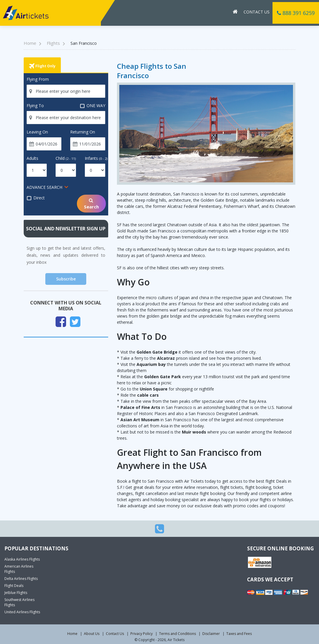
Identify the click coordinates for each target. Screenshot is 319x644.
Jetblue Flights (16, 593)
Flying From (38, 79)
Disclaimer (211, 634)
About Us (92, 634)
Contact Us (257, 12)
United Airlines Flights (22, 612)
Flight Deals (14, 586)
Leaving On (37, 132)
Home (72, 634)
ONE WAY (93, 106)
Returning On (83, 132)
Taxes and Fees (239, 634)
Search (91, 204)
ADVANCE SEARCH (44, 187)
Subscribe (66, 279)
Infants (96, 158)
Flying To (35, 106)
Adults (32, 158)
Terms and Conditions (177, 634)
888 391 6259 (296, 13)
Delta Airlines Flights (21, 579)
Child (66, 158)
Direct (36, 198)
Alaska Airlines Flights (22, 559)
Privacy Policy (142, 634)
